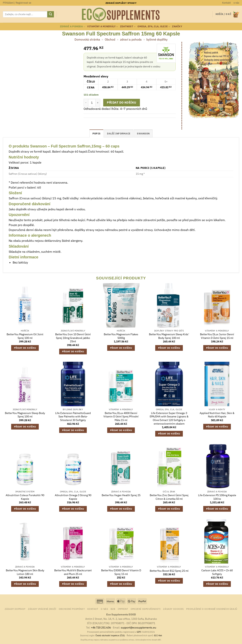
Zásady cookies (173, 609)
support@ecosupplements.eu (138, 627)
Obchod (110, 39)
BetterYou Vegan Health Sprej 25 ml (121, 497)
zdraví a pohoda (73, 27)
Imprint (123, 609)
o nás (236, 3)
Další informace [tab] (119, 134)
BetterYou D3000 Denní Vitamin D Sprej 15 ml (121, 572)
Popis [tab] (96, 134)
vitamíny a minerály (103, 27)
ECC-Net (158, 635)
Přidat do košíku (121, 102)
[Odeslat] (50, 14)
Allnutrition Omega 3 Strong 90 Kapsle (73, 497)
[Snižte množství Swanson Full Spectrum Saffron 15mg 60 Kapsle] (86, 103)
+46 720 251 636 (101, 627)
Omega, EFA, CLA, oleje (154, 27)
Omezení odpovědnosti (146, 609)
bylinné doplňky (157, 39)
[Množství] (92, 103)
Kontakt (226, 3)
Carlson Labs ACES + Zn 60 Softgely (217, 572)
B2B (113, 609)
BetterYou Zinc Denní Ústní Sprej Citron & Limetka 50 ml (169, 497)
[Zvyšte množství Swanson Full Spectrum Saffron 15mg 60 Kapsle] (98, 103)
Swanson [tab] (143, 134)
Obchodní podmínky (72, 609)
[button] (17, 3)
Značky (177, 26)
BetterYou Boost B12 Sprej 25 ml (169, 571)
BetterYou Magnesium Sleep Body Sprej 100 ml (25, 415)
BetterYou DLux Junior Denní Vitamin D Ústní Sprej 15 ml (217, 336)
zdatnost (128, 27)
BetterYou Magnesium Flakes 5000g (121, 336)
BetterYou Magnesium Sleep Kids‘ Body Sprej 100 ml (169, 336)
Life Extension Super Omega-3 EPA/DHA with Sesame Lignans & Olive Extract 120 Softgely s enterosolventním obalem (169, 418)
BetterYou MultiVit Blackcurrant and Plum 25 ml (73, 572)
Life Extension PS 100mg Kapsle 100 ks (217, 497)
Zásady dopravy (15, 609)
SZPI (139, 632)
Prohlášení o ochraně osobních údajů (212, 609)
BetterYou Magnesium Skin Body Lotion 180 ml (25, 572)
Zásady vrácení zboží (42, 609)
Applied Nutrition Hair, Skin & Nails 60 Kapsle (217, 415)
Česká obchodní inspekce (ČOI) (110, 635)
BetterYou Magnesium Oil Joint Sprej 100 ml (25, 336)
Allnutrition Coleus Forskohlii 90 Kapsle (25, 497)
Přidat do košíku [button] (25, 348)
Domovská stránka (87, 39)
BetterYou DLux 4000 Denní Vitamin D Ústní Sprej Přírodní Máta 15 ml (121, 417)
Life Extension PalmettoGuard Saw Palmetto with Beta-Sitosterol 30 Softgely (73, 417)
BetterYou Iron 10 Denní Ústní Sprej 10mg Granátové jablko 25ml (73, 338)
